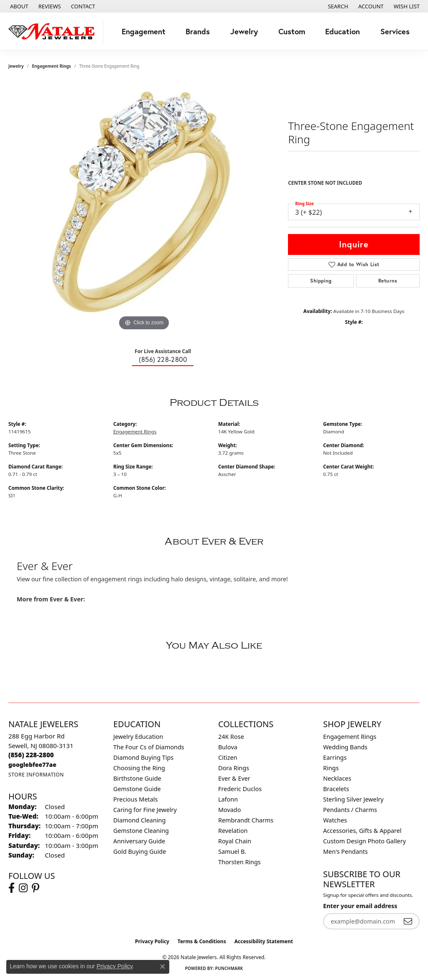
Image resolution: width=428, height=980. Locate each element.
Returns (388, 281)
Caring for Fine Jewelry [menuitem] (145, 810)
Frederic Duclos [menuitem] (240, 789)
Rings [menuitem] (331, 768)
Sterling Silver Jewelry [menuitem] (353, 799)
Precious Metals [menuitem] (135, 799)
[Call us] (32, 765)
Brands (198, 31)
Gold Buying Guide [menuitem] (140, 851)
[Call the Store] (31, 755)
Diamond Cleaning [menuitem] (139, 820)
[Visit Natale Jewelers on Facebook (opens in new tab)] (11, 888)
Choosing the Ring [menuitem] (139, 768)
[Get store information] (36, 775)
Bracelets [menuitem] (336, 789)
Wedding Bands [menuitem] (345, 747)
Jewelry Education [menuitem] (138, 737)
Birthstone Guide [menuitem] (137, 778)
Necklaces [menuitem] (337, 778)
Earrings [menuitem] (335, 757)
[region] (144, 207)
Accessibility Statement (264, 941)
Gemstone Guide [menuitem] (137, 789)
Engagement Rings (52, 66)
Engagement (144, 31)
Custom (292, 31)
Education (343, 31)
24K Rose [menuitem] (231, 737)
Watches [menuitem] (335, 820)
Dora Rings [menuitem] (234, 768)
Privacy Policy (152, 941)
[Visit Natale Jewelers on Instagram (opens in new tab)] (23, 888)
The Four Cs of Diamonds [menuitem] (149, 747)
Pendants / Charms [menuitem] (350, 810)
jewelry (16, 66)
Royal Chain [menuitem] (235, 841)
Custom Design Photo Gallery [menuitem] (364, 841)
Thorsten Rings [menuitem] (239, 862)
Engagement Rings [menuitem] (350, 737)
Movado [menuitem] (229, 810)
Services (395, 31)
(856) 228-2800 (163, 359)
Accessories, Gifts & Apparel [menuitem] (362, 831)
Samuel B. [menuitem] (232, 851)
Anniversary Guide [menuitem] (139, 841)
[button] (337, 6)
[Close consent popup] (163, 967)
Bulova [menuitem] (228, 747)
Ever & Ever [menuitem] (234, 778)
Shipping (321, 281)
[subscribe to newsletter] (408, 921)
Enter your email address (360, 906)
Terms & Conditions (202, 941)
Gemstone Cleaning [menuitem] (141, 831)
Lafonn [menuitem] (228, 799)
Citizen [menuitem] (228, 757)
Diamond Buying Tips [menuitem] (143, 757)
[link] (18, 6)
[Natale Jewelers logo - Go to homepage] (54, 31)
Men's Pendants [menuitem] (345, 851)
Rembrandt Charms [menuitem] (246, 820)
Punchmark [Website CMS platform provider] (229, 968)
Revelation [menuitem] (233, 831)
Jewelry (244, 31)
